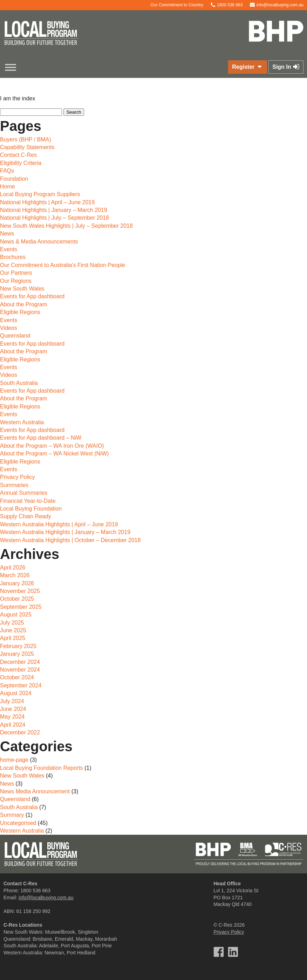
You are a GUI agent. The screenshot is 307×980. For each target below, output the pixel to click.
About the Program (23, 304)
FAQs (7, 171)
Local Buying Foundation (31, 509)
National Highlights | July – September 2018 (54, 218)
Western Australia (22, 422)
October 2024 (17, 677)
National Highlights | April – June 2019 (47, 202)
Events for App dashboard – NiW (41, 438)
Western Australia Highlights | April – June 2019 (59, 524)
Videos (9, 328)
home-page (14, 760)
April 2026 (13, 568)
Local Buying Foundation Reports (42, 768)
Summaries (14, 485)
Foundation (14, 179)
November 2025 (20, 591)
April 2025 (13, 638)
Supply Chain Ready (26, 516)
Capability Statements (27, 147)
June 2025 (13, 630)
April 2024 (13, 725)
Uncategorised (18, 823)
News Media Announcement (35, 791)
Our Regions (16, 281)
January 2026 (17, 583)
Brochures (13, 257)
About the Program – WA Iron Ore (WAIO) (52, 446)
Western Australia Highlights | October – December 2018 (70, 540)
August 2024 (16, 693)
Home (8, 186)
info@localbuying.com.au (277, 5)
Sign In (286, 67)
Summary (12, 815)
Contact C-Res (18, 155)
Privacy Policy (18, 477)
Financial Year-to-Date (28, 501)
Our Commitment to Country (173, 5)
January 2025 (17, 654)
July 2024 (12, 701)
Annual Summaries (24, 493)
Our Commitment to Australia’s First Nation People (63, 265)
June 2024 (13, 709)
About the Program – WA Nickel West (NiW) (54, 454)
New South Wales (22, 289)
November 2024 (20, 670)
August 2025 (16, 615)
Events (9, 249)
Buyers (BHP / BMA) (26, 139)
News (7, 234)
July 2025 (12, 623)
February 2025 (18, 646)
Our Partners (16, 273)
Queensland (15, 336)
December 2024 (20, 662)
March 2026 (15, 575)
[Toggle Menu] (11, 67)
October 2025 (17, 599)
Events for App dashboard (32, 296)
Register (247, 67)
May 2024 (12, 717)
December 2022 (20, 732)
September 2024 (21, 685)
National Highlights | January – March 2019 (54, 210)
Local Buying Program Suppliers (40, 194)
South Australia (19, 383)
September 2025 (21, 607)
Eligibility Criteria (21, 163)
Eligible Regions (20, 312)
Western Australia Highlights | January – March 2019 (65, 532)
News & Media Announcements (39, 242)
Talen (166, 969)
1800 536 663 (227, 5)
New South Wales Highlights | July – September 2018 (66, 226)
